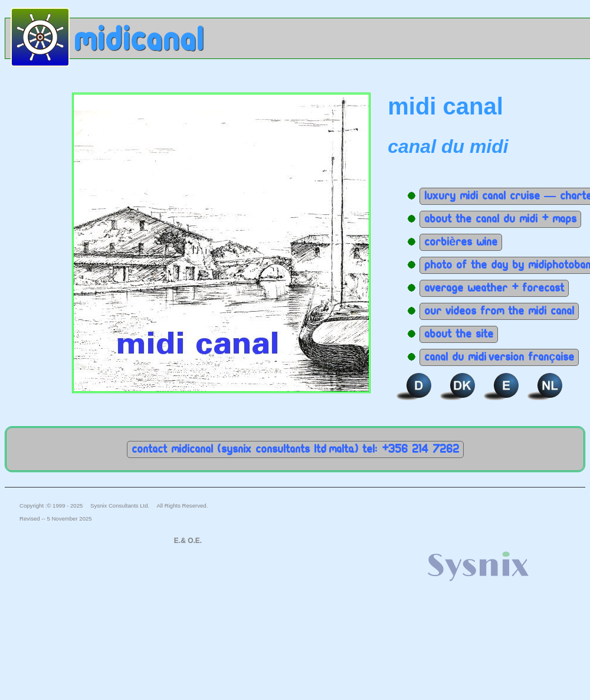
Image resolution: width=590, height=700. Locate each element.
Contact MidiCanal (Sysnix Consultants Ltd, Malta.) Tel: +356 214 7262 (295, 449)
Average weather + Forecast (494, 288)
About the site (459, 334)
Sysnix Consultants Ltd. (120, 506)
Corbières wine (461, 242)
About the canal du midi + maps (500, 219)
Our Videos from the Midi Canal (499, 311)
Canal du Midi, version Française (499, 357)
